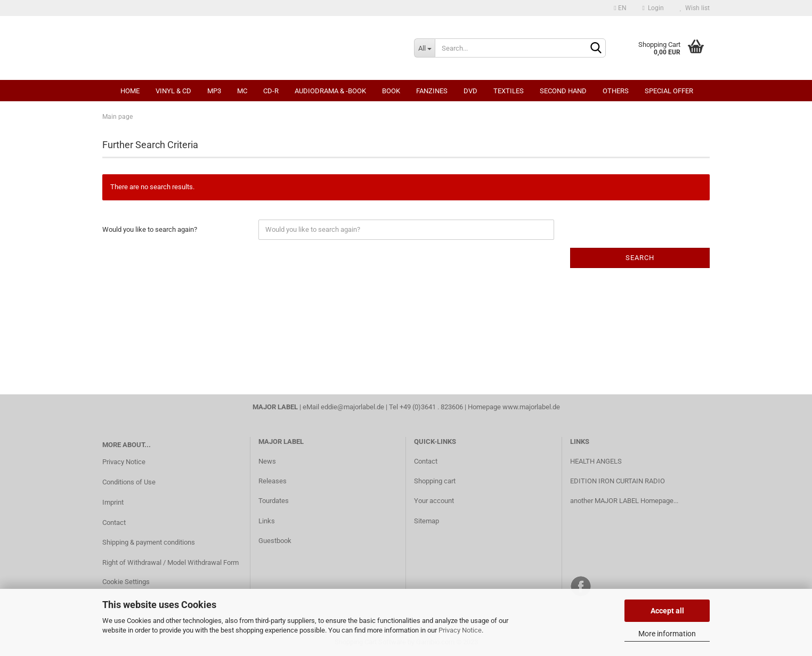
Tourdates (274, 501)
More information (667, 634)
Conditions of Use (129, 482)
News (267, 461)
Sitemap (427, 521)
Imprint (113, 502)
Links (267, 521)
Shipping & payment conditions (149, 542)
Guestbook (275, 541)
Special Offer (669, 91)
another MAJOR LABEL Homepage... (624, 501)
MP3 (214, 91)
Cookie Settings (126, 582)
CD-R (271, 91)
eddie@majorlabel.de (352, 407)
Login (653, 8)
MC (242, 91)
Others (616, 91)
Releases (273, 481)
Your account (434, 501)
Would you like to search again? (150, 229)
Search (640, 258)
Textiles (509, 91)
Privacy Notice (460, 630)
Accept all (667, 611)
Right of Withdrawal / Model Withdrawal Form (170, 562)
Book (391, 91)
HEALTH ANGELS (596, 461)
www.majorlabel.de (531, 407)
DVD (470, 91)
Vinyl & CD (173, 91)
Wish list (695, 8)
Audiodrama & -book (330, 91)
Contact (114, 523)
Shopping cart (435, 481)
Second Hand (563, 91)
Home (130, 91)
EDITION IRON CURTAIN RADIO (618, 481)
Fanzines (432, 91)
